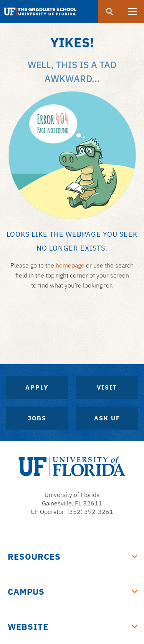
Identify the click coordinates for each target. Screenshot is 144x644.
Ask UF (107, 418)
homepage (70, 265)
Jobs (37, 418)
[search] (109, 12)
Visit (107, 387)
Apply (37, 387)
